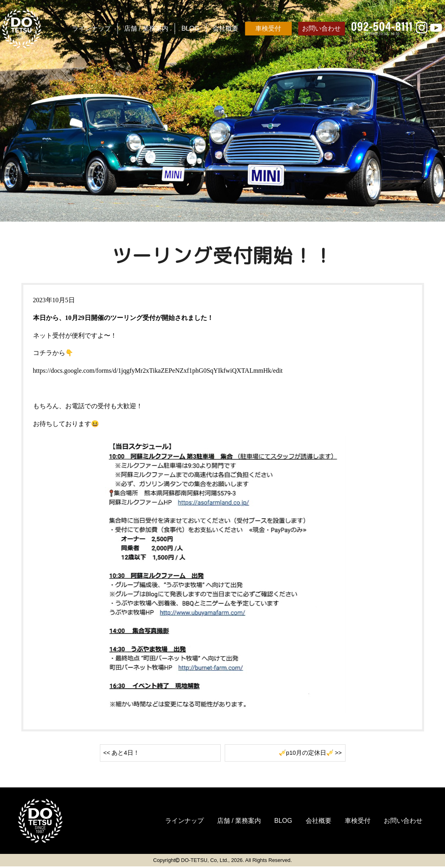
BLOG (190, 28)
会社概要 (226, 28)
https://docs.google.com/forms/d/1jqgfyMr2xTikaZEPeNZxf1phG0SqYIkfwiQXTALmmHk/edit (158, 371)
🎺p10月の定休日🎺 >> (308, 753)
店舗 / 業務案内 (146, 28)
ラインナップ (91, 28)
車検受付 (268, 28)
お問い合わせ (321, 28)
